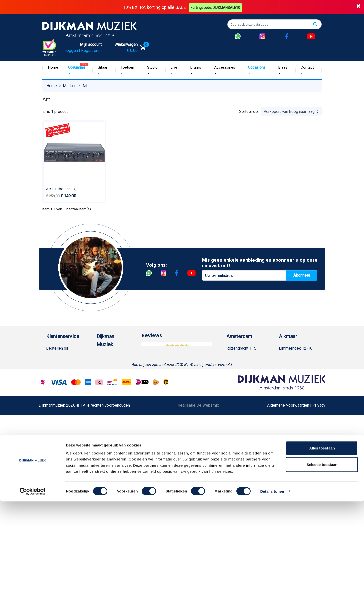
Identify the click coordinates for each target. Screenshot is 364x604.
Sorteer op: (249, 111)
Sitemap (104, 389)
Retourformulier (60, 485)
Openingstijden (245, 372)
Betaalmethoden (60, 364)
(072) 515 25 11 (298, 364)
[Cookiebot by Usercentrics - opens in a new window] (33, 594)
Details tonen (272, 594)
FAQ (50, 421)
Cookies (53, 493)
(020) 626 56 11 (245, 364)
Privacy (53, 453)
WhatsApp (55, 477)
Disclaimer (56, 445)
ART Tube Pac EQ (61, 188)
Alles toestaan (322, 550)
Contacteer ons (59, 534)
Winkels (104, 397)
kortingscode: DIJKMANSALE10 (216, 7)
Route (236, 381)
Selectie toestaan (322, 567)
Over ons (105, 356)
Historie (104, 364)
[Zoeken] (275, 24)
